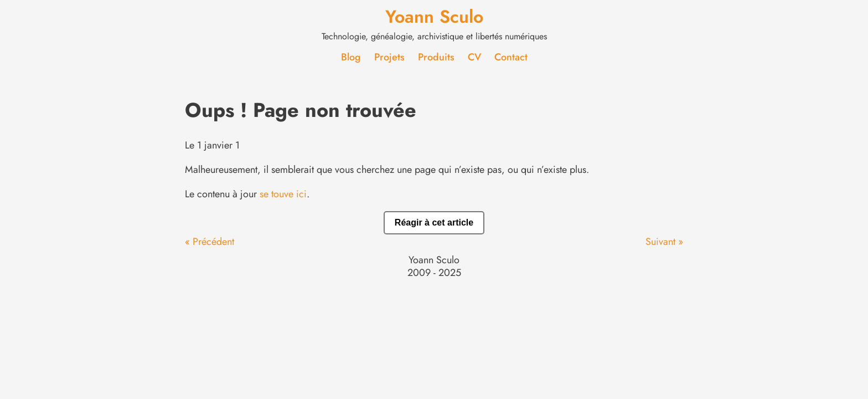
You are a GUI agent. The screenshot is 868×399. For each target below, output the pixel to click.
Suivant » (664, 242)
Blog (351, 57)
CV (474, 57)
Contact (511, 57)
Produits (436, 57)
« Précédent (210, 242)
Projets (389, 57)
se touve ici (283, 194)
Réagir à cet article (434, 222)
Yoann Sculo (434, 17)
